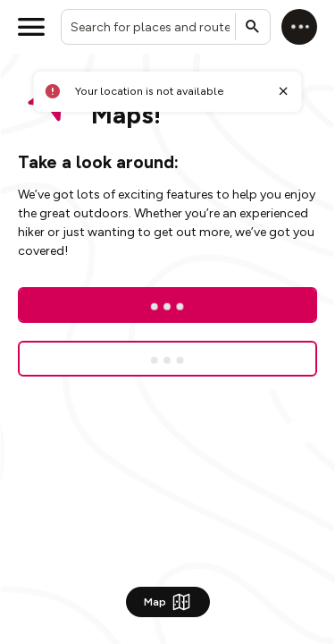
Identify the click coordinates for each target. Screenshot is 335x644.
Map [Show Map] (168, 602)
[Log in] (299, 27)
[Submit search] (253, 27)
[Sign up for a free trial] (167, 359)
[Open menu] (31, 27)
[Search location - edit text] (166, 27)
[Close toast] (283, 91)
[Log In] (167, 305)
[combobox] (166, 27)
